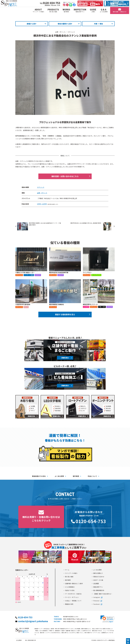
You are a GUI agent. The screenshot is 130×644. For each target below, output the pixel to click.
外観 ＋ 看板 (98, 24)
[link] (107, 619)
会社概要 (96, 583)
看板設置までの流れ (39, 476)
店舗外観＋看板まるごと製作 (74, 583)
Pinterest (96, 601)
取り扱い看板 (69, 577)
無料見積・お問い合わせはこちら (65, 176)
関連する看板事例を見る (65, 314)
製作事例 (76, 476)
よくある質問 (59, 476)
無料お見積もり (98, 573)
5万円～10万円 (42, 204)
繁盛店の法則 (69, 604)
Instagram (97, 597)
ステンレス (71, 32)
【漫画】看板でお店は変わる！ (103, 594)
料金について (92, 476)
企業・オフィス (60, 32)
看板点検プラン (98, 587)
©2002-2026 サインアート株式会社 (103, 640)
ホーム (67, 570)
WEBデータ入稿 (98, 580)
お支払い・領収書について (73, 601)
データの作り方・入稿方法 (73, 594)
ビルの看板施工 (70, 587)
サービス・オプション (72, 597)
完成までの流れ (70, 590)
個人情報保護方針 (99, 590)
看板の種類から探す (65, 24)
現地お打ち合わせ (99, 577)
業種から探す (32, 24)
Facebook (97, 604)
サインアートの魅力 (71, 573)
